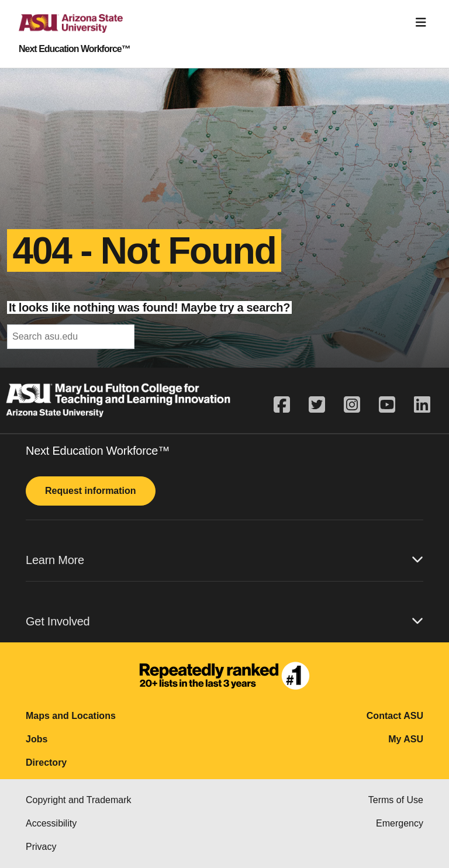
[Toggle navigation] (421, 23)
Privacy (41, 847)
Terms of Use (396, 800)
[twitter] (317, 405)
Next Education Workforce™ (75, 49)
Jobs (37, 739)
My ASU (406, 739)
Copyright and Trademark (79, 800)
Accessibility (51, 823)
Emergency (400, 823)
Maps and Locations (71, 716)
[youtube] (387, 405)
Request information (91, 491)
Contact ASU (395, 716)
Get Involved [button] (224, 621)
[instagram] (352, 405)
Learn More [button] (224, 560)
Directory (46, 762)
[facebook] (286, 405)
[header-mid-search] (71, 337)
